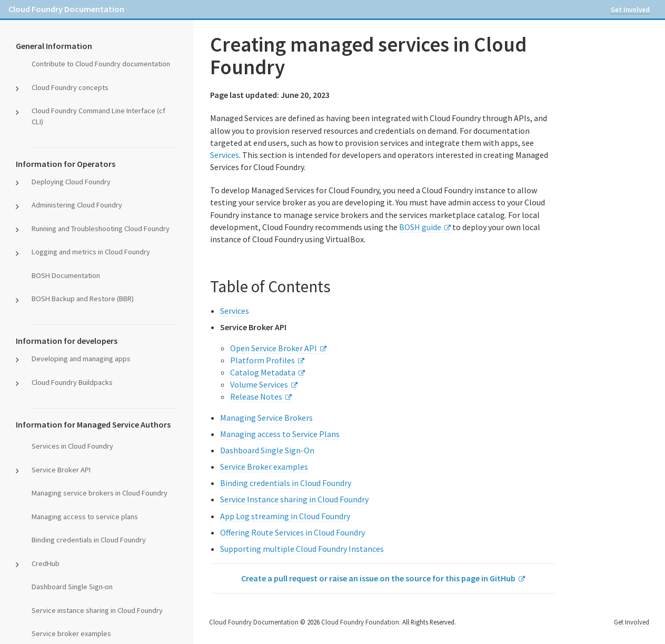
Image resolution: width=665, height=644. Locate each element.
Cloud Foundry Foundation (360, 622)
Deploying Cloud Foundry (71, 182)
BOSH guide (420, 227)
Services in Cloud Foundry (72, 446)
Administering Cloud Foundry (77, 205)
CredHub (46, 563)
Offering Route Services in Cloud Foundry (292, 532)
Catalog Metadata (263, 372)
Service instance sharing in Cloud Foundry (97, 610)
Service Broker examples (264, 467)
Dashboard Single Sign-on (72, 587)
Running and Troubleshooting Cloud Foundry (101, 229)
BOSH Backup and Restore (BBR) (83, 299)
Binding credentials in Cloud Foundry (89, 540)
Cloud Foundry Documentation (66, 9)
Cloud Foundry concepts (70, 87)
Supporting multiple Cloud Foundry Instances (302, 549)
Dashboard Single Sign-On (267, 450)
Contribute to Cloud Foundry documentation (101, 64)
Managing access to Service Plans (280, 434)
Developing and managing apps (81, 359)
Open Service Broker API (274, 348)
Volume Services (259, 384)
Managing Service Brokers (266, 418)
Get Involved (630, 9)
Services (225, 155)
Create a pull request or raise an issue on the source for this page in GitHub (378, 578)
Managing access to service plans (85, 517)
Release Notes (256, 397)
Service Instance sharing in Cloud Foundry (294, 499)
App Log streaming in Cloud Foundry (285, 516)
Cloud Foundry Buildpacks (72, 382)
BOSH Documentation (66, 275)
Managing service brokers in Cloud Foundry (100, 493)
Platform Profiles (262, 360)
